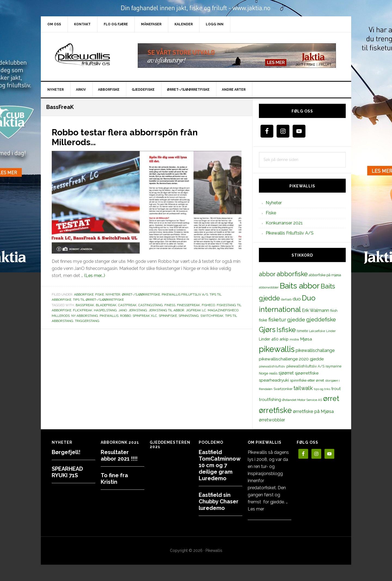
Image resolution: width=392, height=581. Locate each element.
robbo (125, 316)
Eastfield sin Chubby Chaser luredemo (219, 501)
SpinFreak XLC (145, 316)
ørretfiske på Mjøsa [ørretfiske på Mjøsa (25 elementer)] (313, 411)
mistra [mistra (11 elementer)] (294, 339)
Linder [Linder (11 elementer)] (331, 331)
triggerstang (87, 321)
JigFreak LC (196, 310)
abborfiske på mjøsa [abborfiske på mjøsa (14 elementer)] (325, 275)
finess (170, 305)
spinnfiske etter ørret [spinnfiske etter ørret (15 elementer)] (307, 380)
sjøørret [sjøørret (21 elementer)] (286, 373)
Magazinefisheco (223, 310)
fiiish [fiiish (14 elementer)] (334, 311)
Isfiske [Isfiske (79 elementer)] (286, 330)
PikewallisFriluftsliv (87, 56)
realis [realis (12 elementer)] (273, 373)
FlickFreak (83, 310)
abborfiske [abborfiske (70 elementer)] (292, 274)
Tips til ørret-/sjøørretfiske (98, 300)
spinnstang (189, 316)
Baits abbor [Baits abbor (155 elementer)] (300, 286)
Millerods (61, 316)
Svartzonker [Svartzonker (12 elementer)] (283, 389)
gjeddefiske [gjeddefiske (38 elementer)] (321, 320)
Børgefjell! (66, 452)
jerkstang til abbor (166, 310)
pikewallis (109, 316)
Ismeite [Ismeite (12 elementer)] (302, 331)
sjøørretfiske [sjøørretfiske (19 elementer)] (307, 373)
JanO (123, 310)
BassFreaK (85, 305)
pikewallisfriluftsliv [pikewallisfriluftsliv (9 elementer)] (272, 366)
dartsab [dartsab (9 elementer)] (286, 299)
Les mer (256, 509)
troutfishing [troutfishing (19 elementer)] (270, 400)
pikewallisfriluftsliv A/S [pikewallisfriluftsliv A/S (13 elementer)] (305, 366)
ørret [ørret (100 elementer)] (331, 399)
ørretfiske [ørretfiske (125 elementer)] (275, 410)
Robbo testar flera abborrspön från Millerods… (134, 137)
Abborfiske (84, 294)
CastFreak (127, 305)
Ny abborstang (85, 316)
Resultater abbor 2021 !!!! (119, 455)
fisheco (208, 305)
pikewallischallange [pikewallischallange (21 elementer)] (315, 350)
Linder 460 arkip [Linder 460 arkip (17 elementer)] (274, 339)
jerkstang (138, 310)
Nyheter (113, 294)
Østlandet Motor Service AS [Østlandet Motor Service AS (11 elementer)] (302, 400)
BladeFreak (106, 305)
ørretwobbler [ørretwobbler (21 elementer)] (272, 420)
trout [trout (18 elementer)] (336, 389)
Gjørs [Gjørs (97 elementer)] (267, 330)
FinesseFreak (189, 305)
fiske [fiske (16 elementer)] (263, 320)
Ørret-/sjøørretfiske (141, 294)
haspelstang (105, 310)
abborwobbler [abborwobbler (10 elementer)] (269, 287)
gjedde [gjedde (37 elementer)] (296, 320)
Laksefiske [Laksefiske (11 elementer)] (317, 331)
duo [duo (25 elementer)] (297, 299)
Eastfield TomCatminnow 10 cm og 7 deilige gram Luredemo (220, 465)
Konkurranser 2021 (284, 223)
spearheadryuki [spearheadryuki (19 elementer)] (274, 380)
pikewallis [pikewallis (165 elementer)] (277, 349)
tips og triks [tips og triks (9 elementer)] (322, 389)
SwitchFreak (212, 316)
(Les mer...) (95, 276)
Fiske (100, 294)
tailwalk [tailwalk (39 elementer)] (303, 388)
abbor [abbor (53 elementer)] (267, 274)
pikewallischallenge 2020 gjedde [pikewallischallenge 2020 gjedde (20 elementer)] (291, 359)
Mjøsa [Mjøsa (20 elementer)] (306, 339)
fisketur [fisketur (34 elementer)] (277, 320)
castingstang (151, 305)
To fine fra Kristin (114, 479)
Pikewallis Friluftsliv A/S (185, 294)
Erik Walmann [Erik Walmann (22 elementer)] (316, 310)
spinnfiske (168, 316)
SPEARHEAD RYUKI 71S (67, 472)
